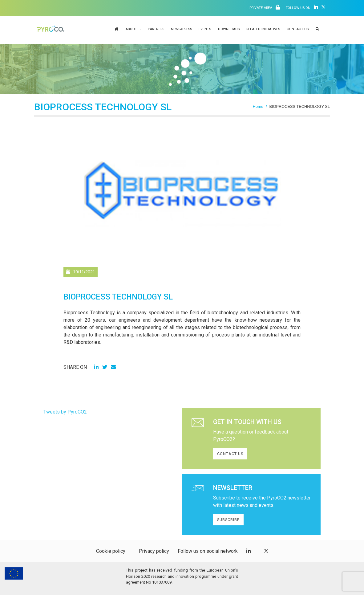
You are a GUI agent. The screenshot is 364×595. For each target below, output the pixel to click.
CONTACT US (230, 454)
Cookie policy (111, 551)
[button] (317, 30)
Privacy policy (154, 551)
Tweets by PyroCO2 (65, 412)
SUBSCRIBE (228, 520)
